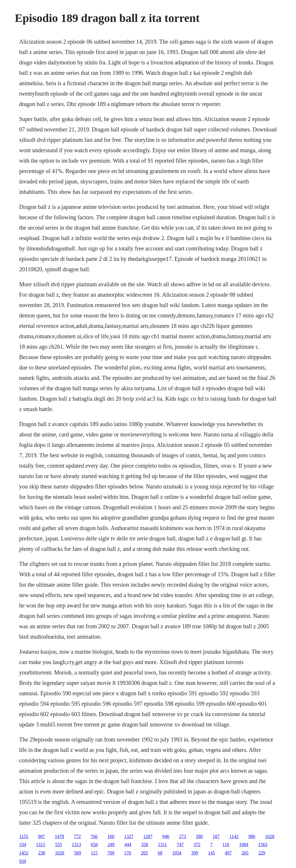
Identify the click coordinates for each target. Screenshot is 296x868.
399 (195, 853)
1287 (148, 836)
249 (111, 844)
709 (111, 853)
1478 (60, 836)
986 (252, 836)
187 (216, 836)
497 (228, 853)
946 (166, 836)
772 (77, 836)
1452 (24, 853)
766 (94, 836)
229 (262, 853)
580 (199, 836)
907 (42, 836)
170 (128, 853)
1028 (270, 836)
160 (111, 836)
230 (42, 853)
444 (128, 844)
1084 (244, 844)
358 (145, 844)
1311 (162, 844)
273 (183, 836)
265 (145, 853)
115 (94, 853)
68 (160, 853)
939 (23, 861)
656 (94, 844)
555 (58, 844)
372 (197, 844)
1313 (76, 844)
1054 (177, 853)
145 (212, 853)
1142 (234, 836)
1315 (40, 844)
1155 (24, 836)
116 (226, 844)
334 (23, 844)
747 (180, 844)
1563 (263, 844)
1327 (129, 836)
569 (77, 853)
